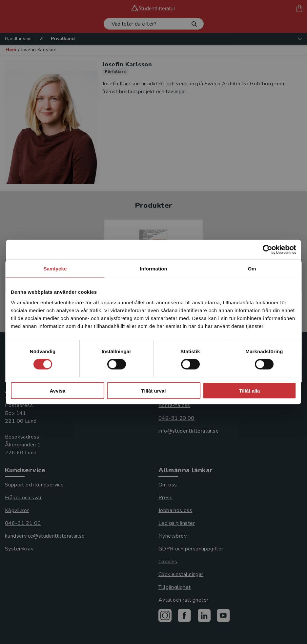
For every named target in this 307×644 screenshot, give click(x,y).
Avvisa (58, 390)
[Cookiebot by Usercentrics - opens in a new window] (267, 250)
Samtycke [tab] (55, 269)
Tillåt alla (250, 390)
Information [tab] (153, 269)
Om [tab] (252, 269)
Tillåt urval (154, 390)
